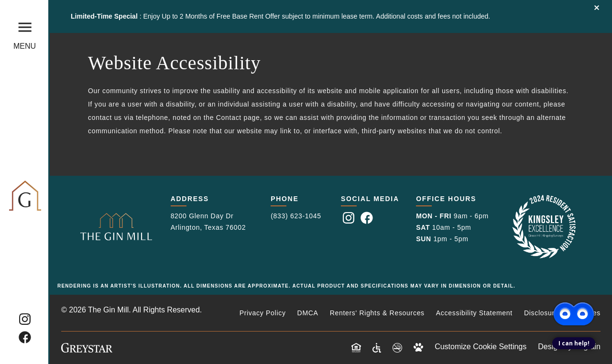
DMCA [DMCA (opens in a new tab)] (308, 313)
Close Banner (597, 8)
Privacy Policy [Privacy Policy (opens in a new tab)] (263, 313)
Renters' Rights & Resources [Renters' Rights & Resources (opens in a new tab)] (377, 313)
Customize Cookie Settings (481, 347)
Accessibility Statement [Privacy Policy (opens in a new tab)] (474, 313)
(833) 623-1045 (296, 216)
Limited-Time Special (105, 16)
